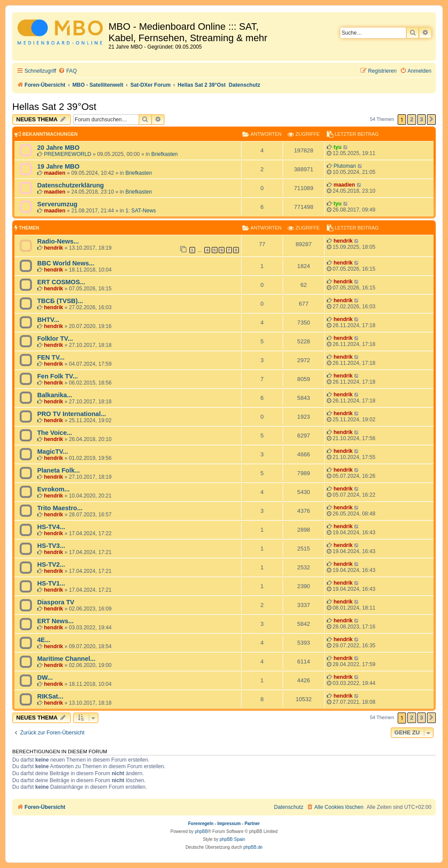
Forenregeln (201, 824)
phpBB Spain (232, 839)
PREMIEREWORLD (67, 154)
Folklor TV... (55, 339)
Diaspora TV (56, 602)
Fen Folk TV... (58, 376)
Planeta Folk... (59, 470)
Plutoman (345, 166)
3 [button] (422, 119)
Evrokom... (53, 489)
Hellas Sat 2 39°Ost (54, 107)
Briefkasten (165, 154)
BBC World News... (66, 263)
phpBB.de (253, 847)
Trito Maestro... (60, 508)
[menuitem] (67, 71)
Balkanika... (55, 395)
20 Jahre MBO (58, 148)
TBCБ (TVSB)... (60, 301)
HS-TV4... (51, 527)
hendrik (53, 248)
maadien (54, 173)
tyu (337, 147)
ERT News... (55, 621)
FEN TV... (51, 357)
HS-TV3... (51, 546)
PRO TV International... (72, 414)
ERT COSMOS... (61, 282)
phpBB (201, 831)
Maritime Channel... (66, 659)
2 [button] (411, 119)
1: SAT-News (141, 211)
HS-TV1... (51, 583)
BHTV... (48, 320)
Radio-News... (58, 241)
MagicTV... (52, 452)
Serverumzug (57, 204)
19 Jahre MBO (58, 166)
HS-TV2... (51, 565)
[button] (431, 120)
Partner (252, 824)
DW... (45, 677)
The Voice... (55, 433)
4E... (44, 640)
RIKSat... (50, 696)
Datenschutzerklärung (70, 185)
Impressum (229, 824)
